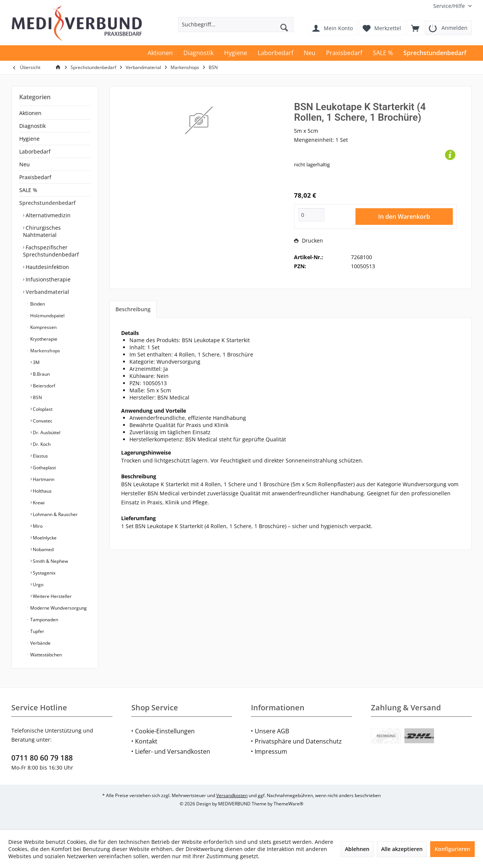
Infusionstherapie (47, 279)
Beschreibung (133, 309)
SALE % (28, 190)
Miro (37, 526)
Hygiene (29, 139)
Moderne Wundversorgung (58, 608)
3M (36, 362)
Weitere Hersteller (52, 596)
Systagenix (44, 573)
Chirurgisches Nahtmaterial (42, 231)
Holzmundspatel (47, 316)
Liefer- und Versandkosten (173, 751)
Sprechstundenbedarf (47, 203)
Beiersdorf (43, 386)
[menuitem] (450, 6)
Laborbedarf (35, 151)
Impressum (271, 751)
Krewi (38, 503)
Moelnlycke (44, 538)
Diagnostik (32, 126)
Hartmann (43, 479)
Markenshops (45, 351)
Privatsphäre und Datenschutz (298, 741)
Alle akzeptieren (402, 849)
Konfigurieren (452, 849)
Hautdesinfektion (47, 267)
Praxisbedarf (35, 177)
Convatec (42, 421)
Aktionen (30, 113)
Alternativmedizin (47, 215)
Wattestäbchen (45, 655)
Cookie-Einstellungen (165, 731)
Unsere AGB (272, 731)
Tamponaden (44, 620)
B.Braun (41, 374)
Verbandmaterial (47, 292)
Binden (37, 304)
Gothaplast (44, 468)
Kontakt (146, 741)
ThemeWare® (288, 804)
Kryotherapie (43, 339)
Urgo (38, 585)
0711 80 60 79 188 (42, 758)
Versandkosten (232, 795)
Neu (25, 164)
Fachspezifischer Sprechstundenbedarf (51, 251)
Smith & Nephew (50, 561)
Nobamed (43, 549)
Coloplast (42, 409)
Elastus (40, 456)
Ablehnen (357, 849)
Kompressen (43, 327)
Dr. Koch (41, 444)
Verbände (40, 643)
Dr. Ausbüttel (46, 432)
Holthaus (42, 491)
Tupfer (37, 631)
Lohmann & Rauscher (55, 514)
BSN (37, 397)
